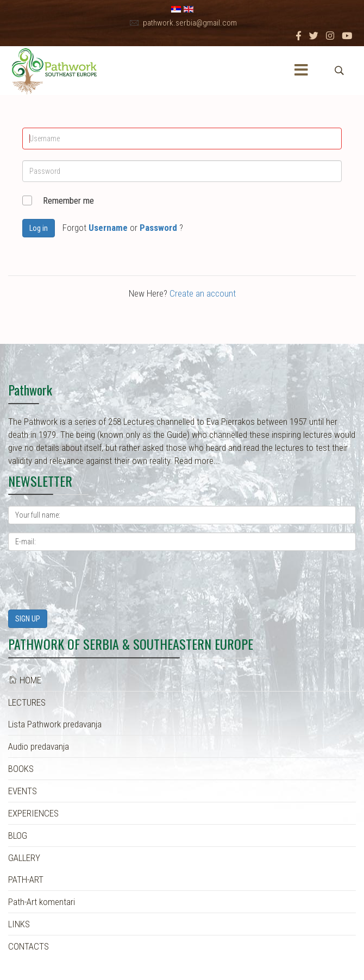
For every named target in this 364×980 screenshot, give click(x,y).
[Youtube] (347, 36)
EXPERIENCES (33, 813)
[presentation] (91, 580)
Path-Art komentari (42, 902)
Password (158, 228)
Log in (39, 228)
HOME (25, 680)
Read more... (197, 461)
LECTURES (27, 702)
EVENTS (23, 791)
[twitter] (314, 36)
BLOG (18, 835)
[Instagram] (330, 36)
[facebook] (299, 36)
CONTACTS (29, 946)
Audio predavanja (39, 746)
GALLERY (24, 858)
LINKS (19, 924)
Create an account (203, 293)
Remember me (68, 200)
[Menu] (301, 71)
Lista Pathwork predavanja (55, 724)
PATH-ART (26, 880)
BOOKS (21, 769)
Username (108, 228)
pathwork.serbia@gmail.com (190, 23)
